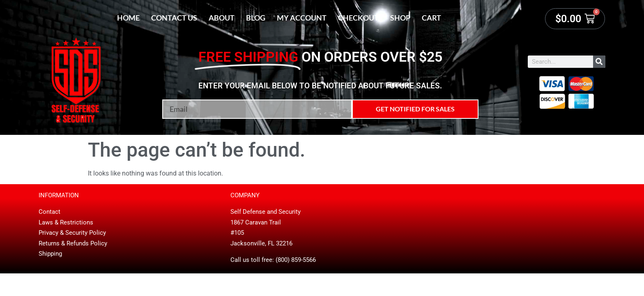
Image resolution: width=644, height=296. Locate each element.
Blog (256, 18)
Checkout (358, 18)
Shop (400, 18)
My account (302, 18)
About (222, 18)
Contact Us (174, 18)
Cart (431, 18)
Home (128, 18)
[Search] (599, 62)
